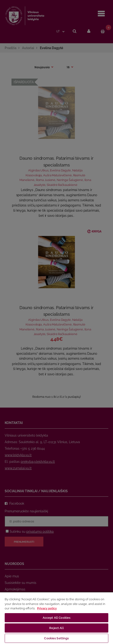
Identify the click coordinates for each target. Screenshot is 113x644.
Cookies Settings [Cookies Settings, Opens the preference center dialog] (56, 638)
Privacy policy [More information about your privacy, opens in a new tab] (47, 608)
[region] (56, 618)
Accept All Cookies (56, 618)
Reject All (56, 628)
